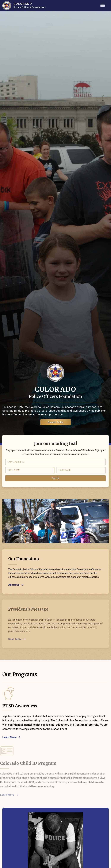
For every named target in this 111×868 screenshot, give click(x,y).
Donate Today (56, 422)
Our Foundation (24, 559)
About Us (14, 585)
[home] (7, 6)
